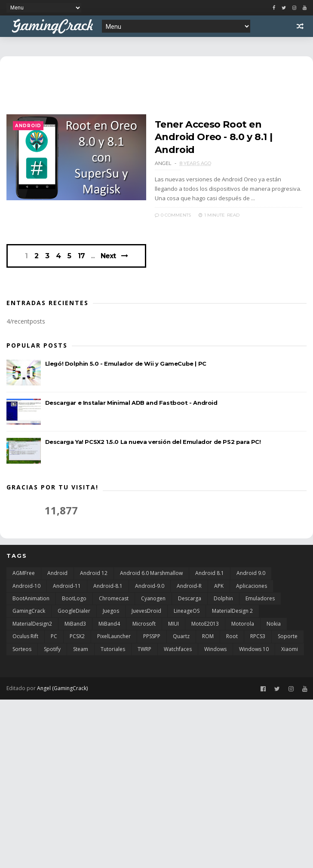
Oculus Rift (25, 636)
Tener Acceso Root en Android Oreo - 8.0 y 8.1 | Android (214, 137)
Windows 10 (254, 649)
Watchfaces (178, 649)
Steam (81, 649)
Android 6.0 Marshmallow (151, 573)
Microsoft (144, 624)
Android (28, 126)
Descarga (190, 598)
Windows (215, 649)
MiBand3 (75, 624)
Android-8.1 (108, 586)
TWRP (144, 649)
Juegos (111, 611)
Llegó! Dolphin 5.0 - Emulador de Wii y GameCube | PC (126, 364)
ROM (208, 636)
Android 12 (94, 573)
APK (219, 586)
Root (232, 636)
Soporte (288, 636)
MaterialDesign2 (32, 624)
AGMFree (24, 573)
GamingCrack (29, 611)
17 (81, 256)
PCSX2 (77, 636)
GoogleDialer (74, 611)
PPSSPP (152, 636)
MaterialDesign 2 (232, 611)
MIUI (173, 624)
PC (54, 636)
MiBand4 (109, 624)
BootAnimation (31, 598)
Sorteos (22, 649)
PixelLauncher (114, 636)
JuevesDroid (146, 611)
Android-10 (26, 586)
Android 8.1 (210, 573)
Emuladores (260, 598)
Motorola (243, 624)
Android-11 (67, 586)
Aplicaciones (252, 586)
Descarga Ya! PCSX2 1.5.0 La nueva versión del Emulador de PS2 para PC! (153, 442)
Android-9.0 (150, 586)
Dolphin (223, 598)
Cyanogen (153, 598)
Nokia (274, 624)
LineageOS (187, 611)
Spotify (52, 649)
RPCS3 (258, 636)
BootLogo (74, 598)
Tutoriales (113, 649)
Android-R (189, 586)
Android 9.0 (251, 573)
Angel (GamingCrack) (62, 688)
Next (108, 256)
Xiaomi (290, 649)
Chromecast (114, 598)
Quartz (181, 636)
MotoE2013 (205, 624)
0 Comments (173, 215)
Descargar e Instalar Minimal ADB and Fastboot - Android (131, 403)
